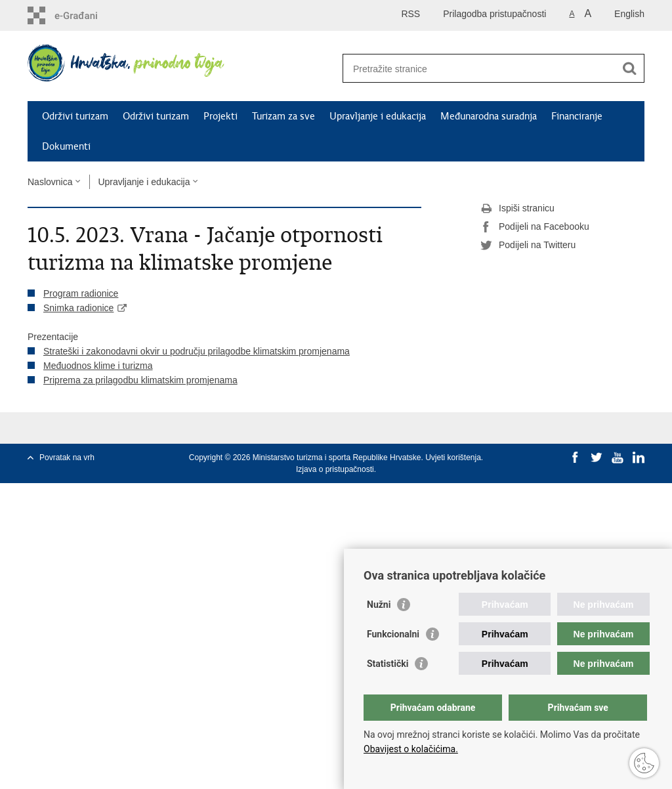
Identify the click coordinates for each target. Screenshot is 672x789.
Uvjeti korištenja (453, 458)
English (629, 14)
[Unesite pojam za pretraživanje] (479, 69)
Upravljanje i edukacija (378, 116)
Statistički (388, 664)
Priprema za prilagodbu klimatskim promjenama (140, 380)
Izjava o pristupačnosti (335, 469)
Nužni (379, 605)
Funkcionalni (393, 634)
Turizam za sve (283, 116)
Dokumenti (66, 146)
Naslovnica (50, 182)
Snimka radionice (78, 308)
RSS (410, 14)
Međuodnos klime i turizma (98, 366)
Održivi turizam (75, 116)
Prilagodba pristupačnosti (494, 14)
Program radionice (81, 293)
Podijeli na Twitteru (528, 245)
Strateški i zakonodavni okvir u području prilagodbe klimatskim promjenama (197, 351)
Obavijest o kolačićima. (411, 749)
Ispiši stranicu (517, 209)
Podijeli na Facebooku (535, 227)
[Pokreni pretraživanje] (629, 68)
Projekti (220, 116)
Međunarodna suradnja (489, 116)
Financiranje (577, 116)
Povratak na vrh (67, 458)
